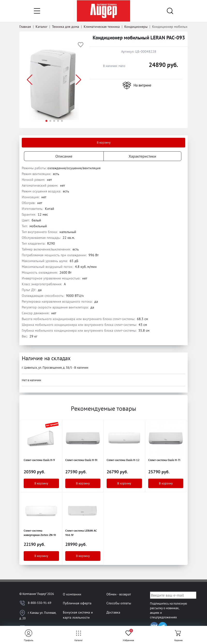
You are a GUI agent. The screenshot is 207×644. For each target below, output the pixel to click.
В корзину (104, 143)
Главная (25, 27)
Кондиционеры (136, 27)
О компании (72, 594)
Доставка (113, 612)
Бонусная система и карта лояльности (78, 615)
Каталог (41, 27)
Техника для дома (66, 27)
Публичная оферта (77, 603)
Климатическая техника (102, 27)
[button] (78, 80)
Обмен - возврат (119, 594)
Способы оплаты (119, 603)
